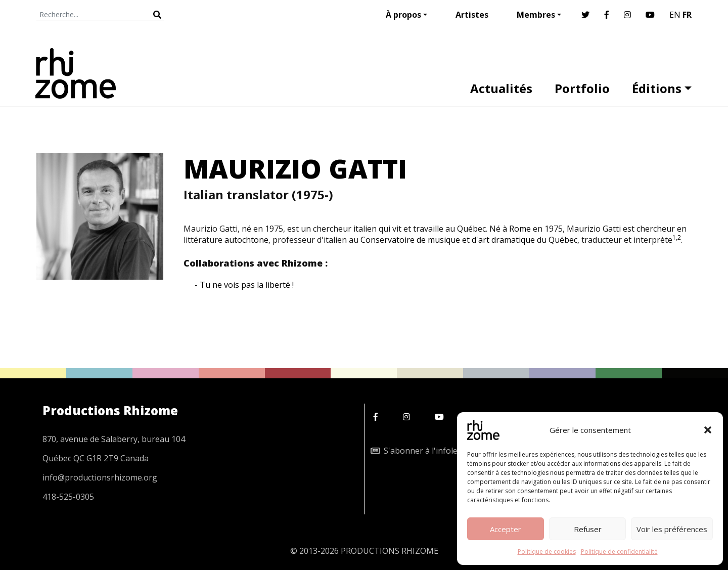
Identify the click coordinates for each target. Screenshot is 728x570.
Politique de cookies (547, 552)
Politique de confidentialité (619, 552)
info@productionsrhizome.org (100, 477)
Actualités (501, 88)
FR (687, 15)
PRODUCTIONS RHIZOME (390, 551)
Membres (536, 15)
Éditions (657, 88)
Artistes (472, 15)
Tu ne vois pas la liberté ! (247, 285)
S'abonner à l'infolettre (421, 451)
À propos (403, 15)
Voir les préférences (672, 529)
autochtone (246, 240)
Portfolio (582, 88)
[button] (708, 430)
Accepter (506, 529)
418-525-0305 (68, 497)
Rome (520, 229)
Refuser (588, 529)
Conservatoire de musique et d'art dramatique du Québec (469, 240)
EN (675, 15)
